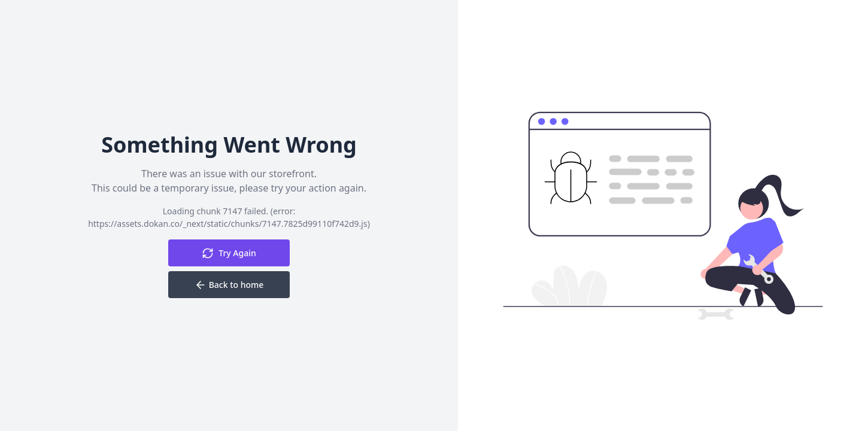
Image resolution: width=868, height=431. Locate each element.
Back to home (229, 285)
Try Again (229, 253)
